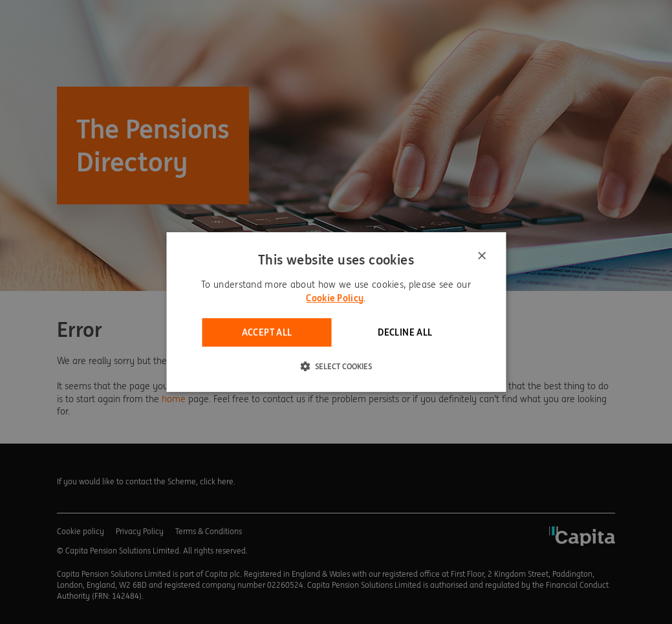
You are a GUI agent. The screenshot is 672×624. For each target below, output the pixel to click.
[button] (336, 366)
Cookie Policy (335, 298)
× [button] (482, 256)
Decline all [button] (405, 332)
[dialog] (336, 312)
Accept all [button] (267, 332)
